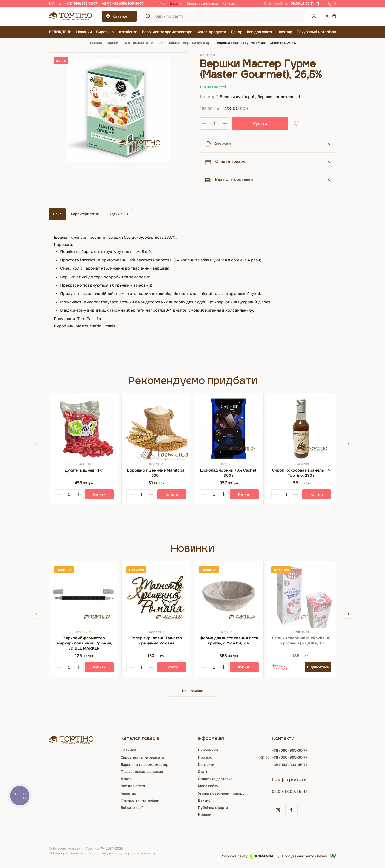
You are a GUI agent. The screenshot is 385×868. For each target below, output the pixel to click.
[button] (348, 444)
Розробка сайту (247, 857)
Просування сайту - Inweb (309, 857)
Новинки (84, 32)
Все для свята (259, 32)
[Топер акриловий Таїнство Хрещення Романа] (156, 596)
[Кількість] (215, 124)
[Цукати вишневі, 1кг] (84, 428)
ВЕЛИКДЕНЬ (60, 32)
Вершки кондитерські (279, 97)
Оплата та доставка (202, 3)
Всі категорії (130, 808)
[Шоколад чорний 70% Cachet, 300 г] (229, 428)
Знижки (175, 3)
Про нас (205, 758)
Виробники (208, 751)
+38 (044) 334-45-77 (293, 766)
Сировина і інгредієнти (117, 32)
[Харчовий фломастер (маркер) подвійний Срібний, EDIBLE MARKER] (84, 596)
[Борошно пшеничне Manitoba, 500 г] (156, 428)
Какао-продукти (211, 32)
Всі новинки (192, 691)
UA (52, 3)
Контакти (230, 3)
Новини (205, 815)
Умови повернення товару (223, 794)
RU (59, 3)
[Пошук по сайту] (148, 16)
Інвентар (284, 32)
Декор (237, 32)
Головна (95, 43)
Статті (203, 772)
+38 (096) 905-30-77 (82, 3)
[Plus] (79, 494)
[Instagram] (330, 4)
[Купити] (99, 494)
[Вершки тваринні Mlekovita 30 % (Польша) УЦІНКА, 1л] (301, 596)
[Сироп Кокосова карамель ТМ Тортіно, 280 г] (301, 428)
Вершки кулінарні (198, 43)
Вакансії (205, 801)
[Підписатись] (317, 667)
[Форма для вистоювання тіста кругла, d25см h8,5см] (229, 596)
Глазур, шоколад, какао (141, 772)
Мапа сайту (209, 786)
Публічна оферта (214, 808)
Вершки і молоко (165, 43)
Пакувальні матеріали (316, 32)
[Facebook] (335, 4)
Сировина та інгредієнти (127, 43)
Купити (249, 124)
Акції (160, 3)
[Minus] (59, 494)
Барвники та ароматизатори (167, 32)
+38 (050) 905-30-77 (128, 3)
